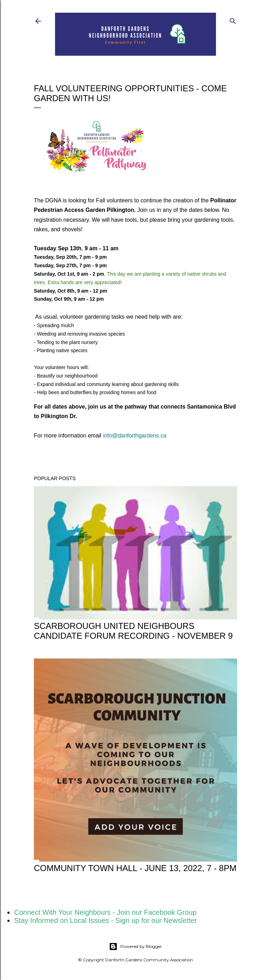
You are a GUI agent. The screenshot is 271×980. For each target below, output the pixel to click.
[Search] (233, 20)
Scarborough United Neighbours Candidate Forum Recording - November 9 (133, 631)
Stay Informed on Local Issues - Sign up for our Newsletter (106, 920)
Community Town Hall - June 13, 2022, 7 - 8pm (135, 868)
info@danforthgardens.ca (135, 436)
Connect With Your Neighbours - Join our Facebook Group (105, 912)
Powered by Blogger (135, 947)
